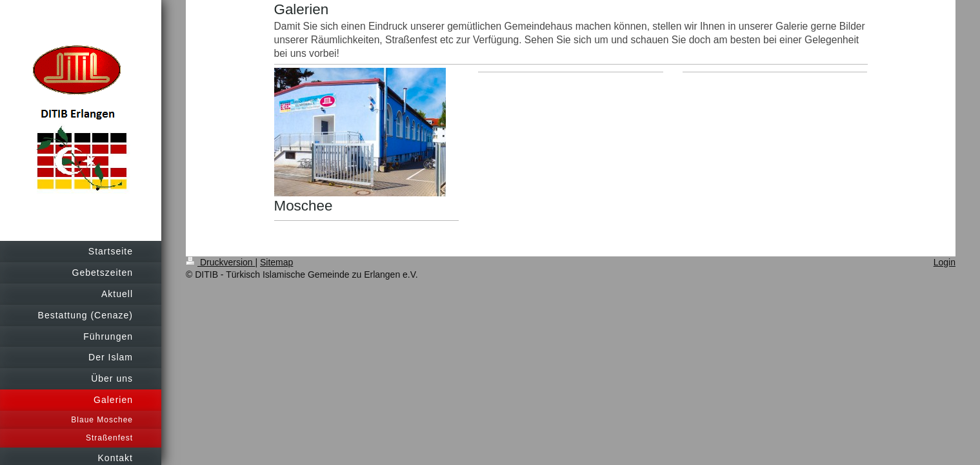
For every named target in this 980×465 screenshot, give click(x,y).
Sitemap (276, 262)
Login (945, 262)
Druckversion (220, 262)
